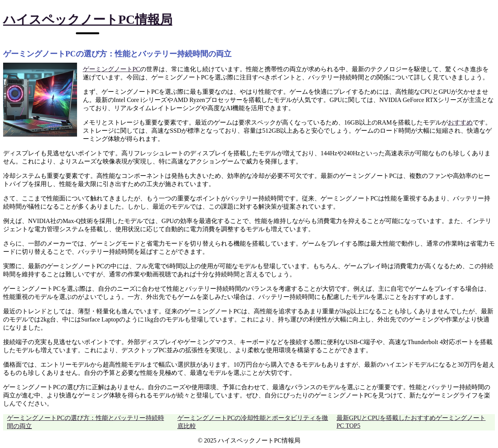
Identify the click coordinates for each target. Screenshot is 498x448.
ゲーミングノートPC (112, 69)
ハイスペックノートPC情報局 (88, 19)
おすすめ (460, 122)
